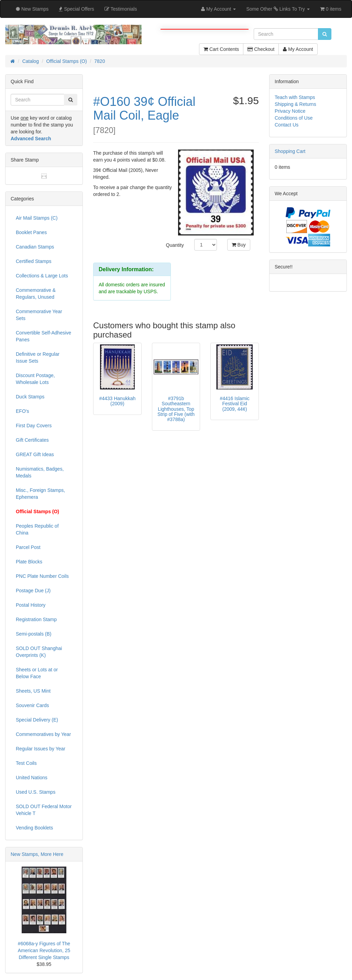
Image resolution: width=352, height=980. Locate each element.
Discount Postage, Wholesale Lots (35, 379)
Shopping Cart (290, 151)
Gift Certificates (32, 440)
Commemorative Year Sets (39, 315)
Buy (239, 245)
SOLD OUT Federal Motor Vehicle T (44, 810)
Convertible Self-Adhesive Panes (43, 336)
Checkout (261, 49)
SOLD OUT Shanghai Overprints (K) (39, 652)
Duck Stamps (30, 397)
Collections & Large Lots (42, 276)
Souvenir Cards (32, 705)
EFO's (22, 411)
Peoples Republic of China (37, 529)
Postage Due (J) (33, 591)
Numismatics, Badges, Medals (40, 472)
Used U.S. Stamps (36, 792)
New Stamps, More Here (37, 854)
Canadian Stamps (35, 247)
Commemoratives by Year (43, 734)
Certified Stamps (34, 261)
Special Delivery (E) (37, 720)
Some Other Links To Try (278, 9)
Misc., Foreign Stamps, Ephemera (40, 494)
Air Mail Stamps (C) (37, 218)
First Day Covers (34, 426)
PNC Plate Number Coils (42, 576)
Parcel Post (28, 547)
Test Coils (26, 763)
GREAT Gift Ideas (35, 454)
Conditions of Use (294, 118)
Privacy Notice (290, 111)
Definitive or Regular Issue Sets (38, 357)
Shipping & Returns (295, 104)
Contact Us (287, 125)
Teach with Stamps (295, 97)
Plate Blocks (29, 562)
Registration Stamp (36, 619)
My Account (298, 49)
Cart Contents (221, 49)
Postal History (31, 605)
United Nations (32, 778)
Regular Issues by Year (41, 749)
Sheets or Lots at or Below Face (37, 673)
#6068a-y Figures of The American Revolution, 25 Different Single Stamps (44, 950)
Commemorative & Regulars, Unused (36, 294)
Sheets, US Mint (33, 691)
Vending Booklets (34, 828)
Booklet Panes (31, 232)
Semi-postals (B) (34, 634)
